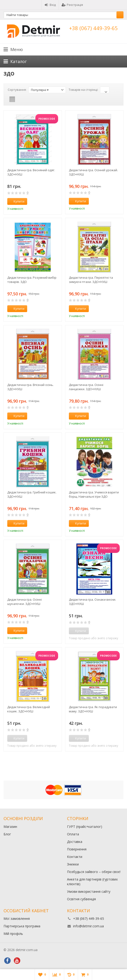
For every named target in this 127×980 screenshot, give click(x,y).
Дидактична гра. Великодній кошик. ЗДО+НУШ (29, 709)
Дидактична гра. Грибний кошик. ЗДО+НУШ (32, 494)
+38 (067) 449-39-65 (93, 28)
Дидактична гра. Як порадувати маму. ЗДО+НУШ (93, 709)
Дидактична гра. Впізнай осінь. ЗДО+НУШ (30, 387)
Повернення (77, 849)
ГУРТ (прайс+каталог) (85, 827)
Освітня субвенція (81, 899)
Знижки (73, 864)
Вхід (50, 5)
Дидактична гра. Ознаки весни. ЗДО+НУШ (92, 602)
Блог (7, 834)
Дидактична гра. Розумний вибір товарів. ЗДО (32, 280)
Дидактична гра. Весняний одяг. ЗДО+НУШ (31, 172)
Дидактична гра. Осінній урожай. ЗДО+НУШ (93, 172)
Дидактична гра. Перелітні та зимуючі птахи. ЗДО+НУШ (91, 280)
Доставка (75, 842)
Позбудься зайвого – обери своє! (94, 872)
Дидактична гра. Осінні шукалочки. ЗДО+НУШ (24, 602)
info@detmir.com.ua (88, 926)
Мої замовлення (17, 919)
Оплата (73, 834)
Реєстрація (72, 5)
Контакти (75, 857)
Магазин (10, 827)
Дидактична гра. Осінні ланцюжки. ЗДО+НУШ (86, 387)
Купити (16, 201)
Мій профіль (13, 934)
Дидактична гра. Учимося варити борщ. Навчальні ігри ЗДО (94, 494)
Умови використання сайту (89, 891)
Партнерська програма (22, 926)
